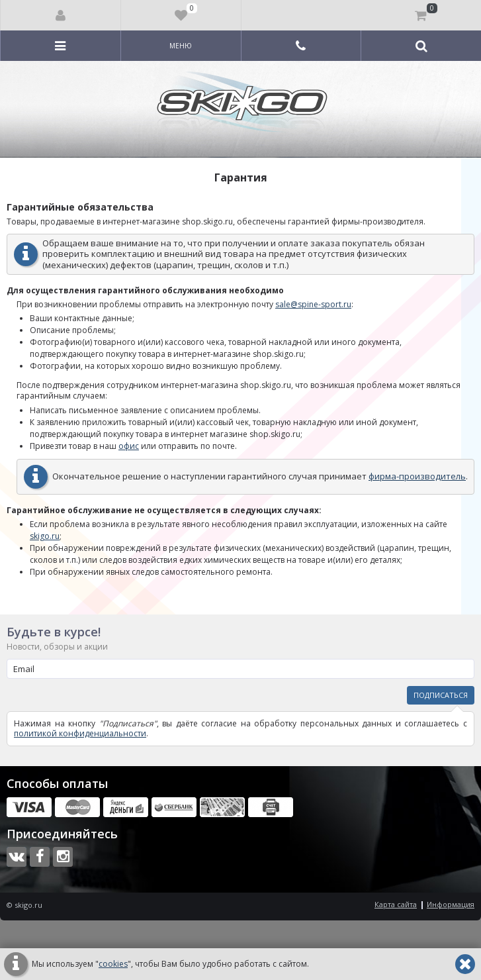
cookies (113, 964)
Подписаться (441, 695)
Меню (181, 46)
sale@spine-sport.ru (313, 304)
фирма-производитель (417, 476)
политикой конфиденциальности (80, 733)
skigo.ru (45, 536)
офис (129, 446)
